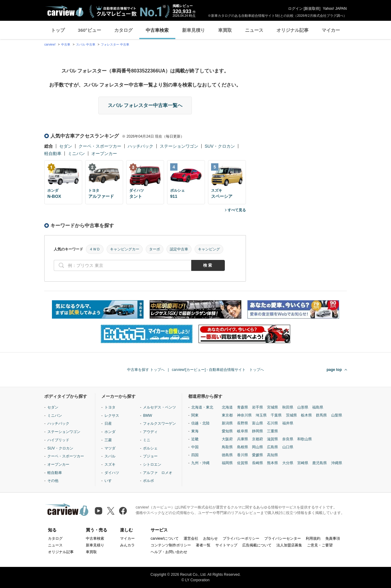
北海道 (227, 407)
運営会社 (191, 538)
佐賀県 (243, 463)
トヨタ (110, 407)
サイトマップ (226, 545)
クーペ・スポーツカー (100, 146)
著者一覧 (203, 545)
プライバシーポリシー (241, 538)
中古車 (66, 44)
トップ (58, 30)
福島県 (318, 407)
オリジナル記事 (292, 30)
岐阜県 (243, 431)
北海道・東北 (202, 407)
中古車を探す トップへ (146, 370)
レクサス (112, 416)
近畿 (195, 439)
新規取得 (312, 9)
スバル (110, 456)
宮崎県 (303, 463)
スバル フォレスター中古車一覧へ (145, 105)
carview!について (165, 538)
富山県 (258, 423)
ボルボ (148, 481)
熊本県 (272, 463)
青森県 (243, 407)
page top (334, 370)
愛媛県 (258, 455)
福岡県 (227, 463)
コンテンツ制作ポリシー (171, 545)
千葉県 (276, 415)
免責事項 (333, 538)
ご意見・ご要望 (320, 545)
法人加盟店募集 (289, 545)
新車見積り (194, 30)
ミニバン (76, 153)
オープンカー (104, 153)
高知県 (272, 455)
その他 (53, 481)
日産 (108, 423)
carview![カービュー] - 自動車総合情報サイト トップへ (218, 370)
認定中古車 (179, 249)
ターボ (155, 249)
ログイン (295, 9)
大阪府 (227, 439)
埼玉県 (261, 415)
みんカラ (127, 545)
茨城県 (291, 415)
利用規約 (313, 538)
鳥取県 (227, 447)
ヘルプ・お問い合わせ (169, 552)
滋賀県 (272, 439)
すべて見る (237, 210)
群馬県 (321, 415)
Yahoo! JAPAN (335, 9)
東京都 (227, 415)
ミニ (147, 440)
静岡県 (258, 431)
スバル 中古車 (86, 44)
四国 (195, 455)
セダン (66, 146)
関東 (195, 415)
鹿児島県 (320, 463)
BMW (147, 416)
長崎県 (258, 463)
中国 (195, 447)
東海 (195, 431)
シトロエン (152, 464)
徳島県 (227, 455)
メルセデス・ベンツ (159, 407)
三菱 (108, 440)
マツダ (110, 448)
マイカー (331, 30)
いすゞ (110, 481)
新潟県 (227, 423)
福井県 (288, 423)
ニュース (254, 30)
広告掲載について (257, 545)
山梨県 (337, 415)
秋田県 (288, 407)
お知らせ (210, 538)
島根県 (243, 447)
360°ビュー (90, 30)
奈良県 (288, 439)
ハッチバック (141, 146)
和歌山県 (305, 439)
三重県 (272, 431)
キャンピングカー (125, 249)
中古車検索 (157, 30)
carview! (50, 44)
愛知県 (227, 431)
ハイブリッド (58, 440)
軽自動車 (53, 153)
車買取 (225, 30)
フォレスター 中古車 (115, 44)
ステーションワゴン (179, 146)
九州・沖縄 (200, 463)
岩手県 (258, 407)
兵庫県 (243, 439)
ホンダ (110, 432)
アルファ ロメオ (158, 473)
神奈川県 (244, 415)
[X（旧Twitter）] (111, 511)
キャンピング (209, 249)
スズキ (110, 464)
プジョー (150, 456)
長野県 (243, 423)
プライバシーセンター (283, 538)
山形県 (303, 407)
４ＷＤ (95, 249)
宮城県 (272, 407)
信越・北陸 (200, 423)
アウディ (150, 432)
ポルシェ (150, 448)
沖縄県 (337, 463)
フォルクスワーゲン (159, 423)
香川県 (243, 455)
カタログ (123, 30)
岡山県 (258, 447)
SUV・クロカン (220, 146)
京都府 (258, 439)
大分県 (288, 463)
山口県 (288, 447)
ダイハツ (112, 473)
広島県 (272, 447)
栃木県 (306, 415)
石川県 (272, 423)
